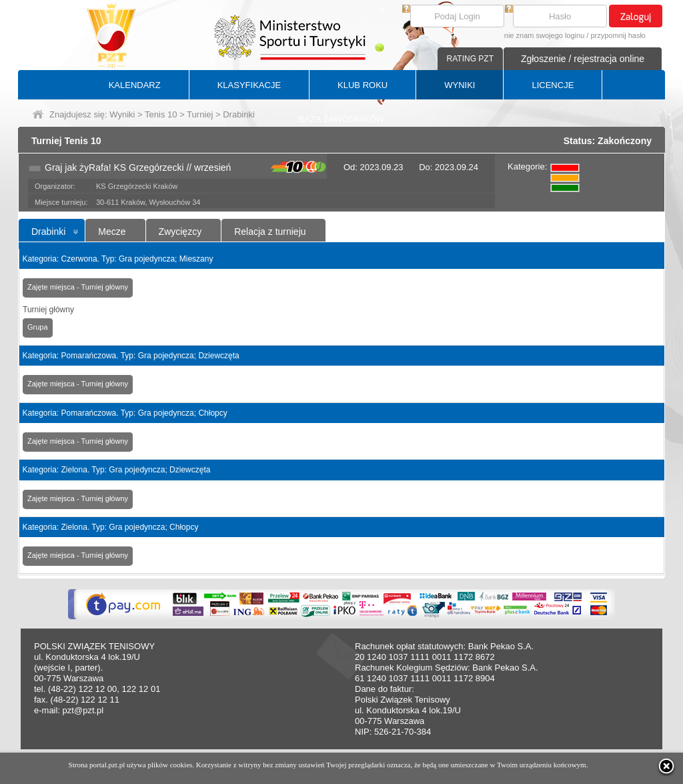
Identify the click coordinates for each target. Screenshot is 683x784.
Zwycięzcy (180, 232)
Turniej (200, 114)
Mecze (112, 232)
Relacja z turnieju (270, 232)
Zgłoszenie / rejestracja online (583, 59)
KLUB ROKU (363, 85)
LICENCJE (553, 85)
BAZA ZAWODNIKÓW (342, 119)
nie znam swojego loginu (544, 35)
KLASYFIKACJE (249, 85)
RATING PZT (470, 59)
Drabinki (48, 232)
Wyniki (122, 114)
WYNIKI (460, 85)
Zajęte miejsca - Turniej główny (78, 287)
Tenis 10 (161, 114)
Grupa (38, 327)
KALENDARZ (135, 85)
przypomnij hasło (618, 35)
